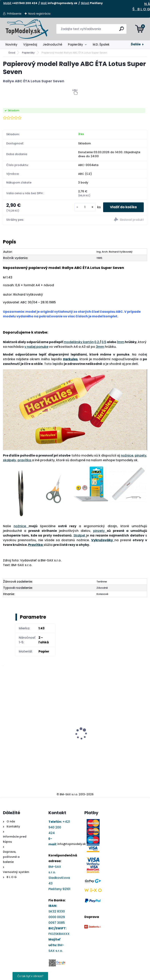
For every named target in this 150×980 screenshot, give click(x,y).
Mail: (44, 3)
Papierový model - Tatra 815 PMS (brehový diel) (24, 735)
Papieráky (75, 44)
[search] (122, 30)
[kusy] (82, 208)
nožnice (127, 456)
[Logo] (27, 29)
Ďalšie (136, 44)
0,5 (104, 343)
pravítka (25, 461)
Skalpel (80, 536)
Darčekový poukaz (63, 717)
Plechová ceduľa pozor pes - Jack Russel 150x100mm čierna (110, 713)
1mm (121, 343)
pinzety (141, 456)
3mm (100, 347)
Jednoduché (52, 44)
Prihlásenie (14, 14)
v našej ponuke (36, 347)
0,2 (97, 343)
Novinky (11, 44)
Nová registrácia (39, 14)
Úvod (12, 53)
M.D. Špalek (101, 44)
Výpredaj (30, 44)
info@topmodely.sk (72, 845)
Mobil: (7, 3)
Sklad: (85, 3)
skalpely (9, 461)
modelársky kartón (79, 343)
